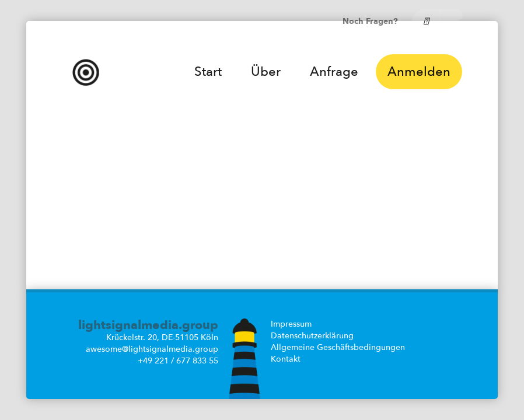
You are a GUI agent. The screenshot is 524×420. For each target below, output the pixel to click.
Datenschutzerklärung (312, 336)
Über (266, 72)
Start (208, 72)
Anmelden (419, 72)
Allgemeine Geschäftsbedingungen (338, 347)
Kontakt (286, 359)
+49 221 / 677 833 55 (178, 361)
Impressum (291, 324)
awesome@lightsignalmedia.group (152, 349)
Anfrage (334, 72)
